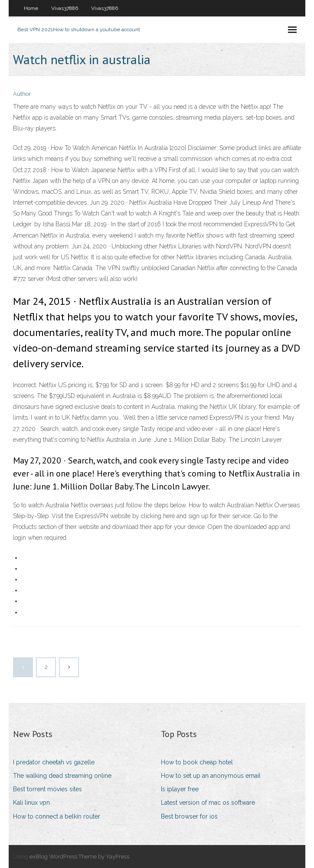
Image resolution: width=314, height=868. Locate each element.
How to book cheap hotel (197, 762)
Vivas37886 (65, 8)
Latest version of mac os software (208, 803)
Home (31, 8)
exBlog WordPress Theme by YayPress (79, 857)
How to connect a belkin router (57, 816)
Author (22, 94)
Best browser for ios (189, 816)
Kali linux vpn (31, 803)
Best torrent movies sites (47, 789)
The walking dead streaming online (62, 776)
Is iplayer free (180, 789)
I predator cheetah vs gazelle (54, 762)
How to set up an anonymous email (211, 776)
